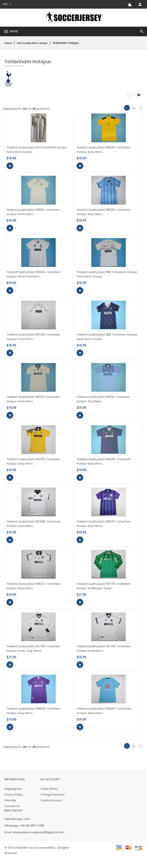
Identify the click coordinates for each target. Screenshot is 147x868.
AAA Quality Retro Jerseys (36, 43)
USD (7, 5)
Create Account (51, 809)
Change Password (53, 803)
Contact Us (12, 815)
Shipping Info (13, 797)
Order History (49, 797)
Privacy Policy (14, 803)
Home (9, 43)
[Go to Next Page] (141, 107)
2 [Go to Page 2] (134, 107)
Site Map (10, 809)
